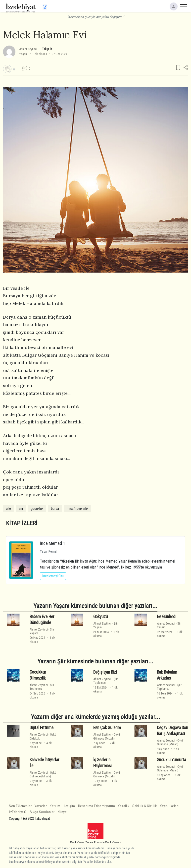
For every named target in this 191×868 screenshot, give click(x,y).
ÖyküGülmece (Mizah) (107, 736)
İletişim (69, 806)
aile (8, 509)
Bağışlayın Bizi (105, 672)
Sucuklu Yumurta (171, 760)
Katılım (55, 806)
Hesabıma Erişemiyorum (97, 806)
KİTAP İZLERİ (22, 523)
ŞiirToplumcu (42, 687)
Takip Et (47, 49)
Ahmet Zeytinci (28, 49)
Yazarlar (41, 806)
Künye (62, 812)
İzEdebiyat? (18, 812)
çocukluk (37, 509)
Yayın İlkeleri (169, 806)
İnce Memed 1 (53, 543)
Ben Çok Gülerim (107, 728)
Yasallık (124, 806)
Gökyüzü (101, 617)
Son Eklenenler (20, 806)
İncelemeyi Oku (53, 576)
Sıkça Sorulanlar (42, 812)
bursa (55, 509)
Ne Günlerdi (167, 617)
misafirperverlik (77, 509)
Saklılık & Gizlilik (145, 806)
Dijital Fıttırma (42, 728)
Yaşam (23, 54)
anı (21, 509)
